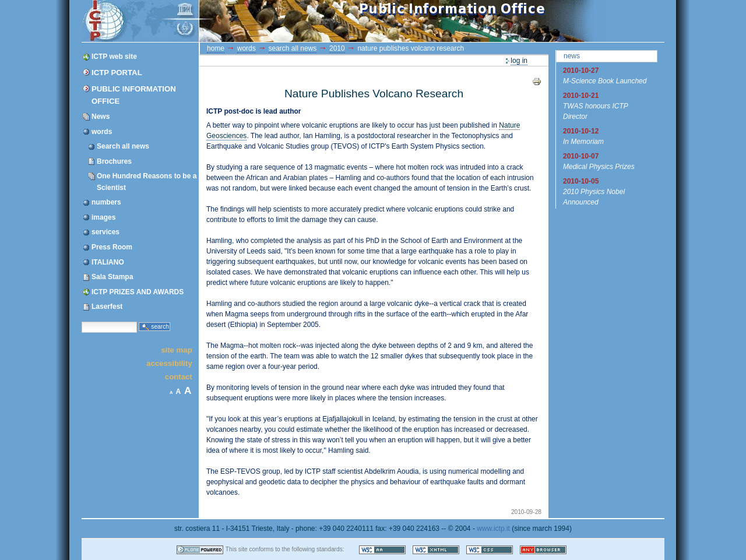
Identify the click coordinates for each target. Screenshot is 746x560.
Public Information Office (134, 95)
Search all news (123, 146)
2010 (337, 48)
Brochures (114, 161)
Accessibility (169, 363)
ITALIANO (108, 262)
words (102, 132)
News (101, 117)
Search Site (81, 321)
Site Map (177, 349)
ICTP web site (114, 57)
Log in (519, 61)
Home (216, 48)
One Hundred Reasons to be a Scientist (147, 182)
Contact (179, 377)
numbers (106, 202)
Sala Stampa (112, 277)
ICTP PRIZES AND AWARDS (138, 292)
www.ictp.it (493, 529)
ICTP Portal (302, 21)
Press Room (112, 247)
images (103, 217)
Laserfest (107, 307)
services (105, 232)
